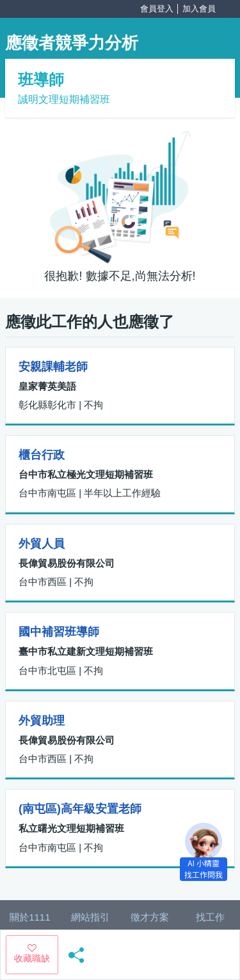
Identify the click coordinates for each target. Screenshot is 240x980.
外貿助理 (42, 721)
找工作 (210, 917)
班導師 (41, 80)
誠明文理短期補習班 (64, 99)
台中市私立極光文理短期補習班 (86, 474)
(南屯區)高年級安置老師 (80, 809)
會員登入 (157, 9)
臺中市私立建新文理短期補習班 (86, 651)
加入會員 (199, 9)
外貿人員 (42, 544)
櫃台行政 (42, 455)
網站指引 (90, 917)
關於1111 (30, 917)
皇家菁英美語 (47, 386)
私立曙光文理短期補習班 (71, 828)
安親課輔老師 (53, 367)
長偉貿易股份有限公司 (67, 563)
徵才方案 (150, 917)
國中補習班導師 (59, 632)
